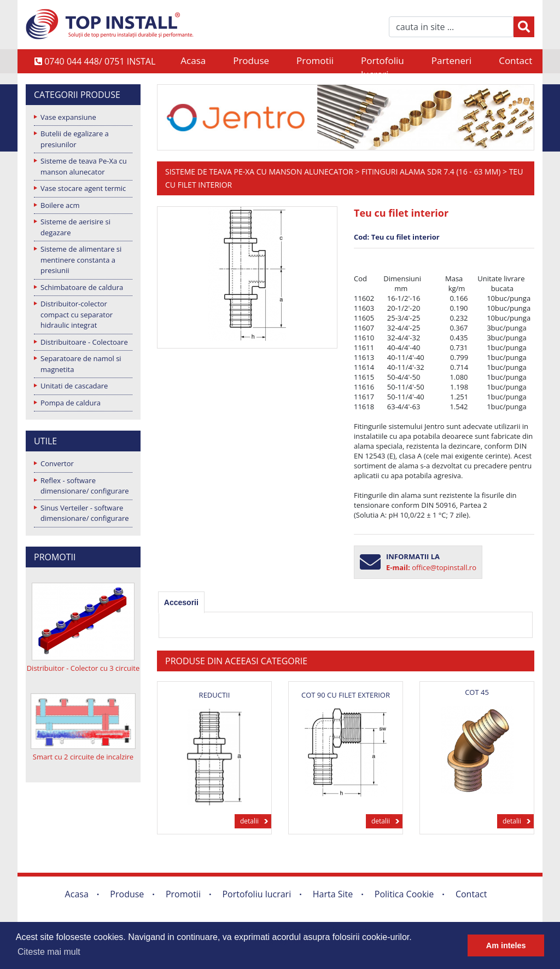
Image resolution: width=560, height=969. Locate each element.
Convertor (57, 463)
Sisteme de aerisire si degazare (75, 227)
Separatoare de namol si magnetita (81, 364)
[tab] (181, 602)
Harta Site (333, 894)
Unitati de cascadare (74, 386)
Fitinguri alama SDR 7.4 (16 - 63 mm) (431, 172)
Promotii (315, 60)
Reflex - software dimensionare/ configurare (85, 486)
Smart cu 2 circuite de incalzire (83, 757)
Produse (251, 60)
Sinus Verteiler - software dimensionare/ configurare (85, 513)
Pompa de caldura (71, 403)
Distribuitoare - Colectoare (84, 342)
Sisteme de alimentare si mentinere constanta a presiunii (81, 260)
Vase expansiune (68, 117)
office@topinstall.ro (444, 567)
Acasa (193, 60)
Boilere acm (60, 205)
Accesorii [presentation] (181, 602)
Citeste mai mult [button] (49, 952)
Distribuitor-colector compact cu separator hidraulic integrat (77, 314)
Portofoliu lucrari (383, 62)
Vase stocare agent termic (83, 188)
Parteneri (451, 60)
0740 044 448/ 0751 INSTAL (95, 61)
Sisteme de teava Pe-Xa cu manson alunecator (84, 166)
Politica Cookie (404, 894)
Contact (515, 60)
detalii (249, 821)
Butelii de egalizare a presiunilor (75, 139)
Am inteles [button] (506, 945)
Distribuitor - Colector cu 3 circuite (83, 668)
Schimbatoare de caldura (82, 287)
